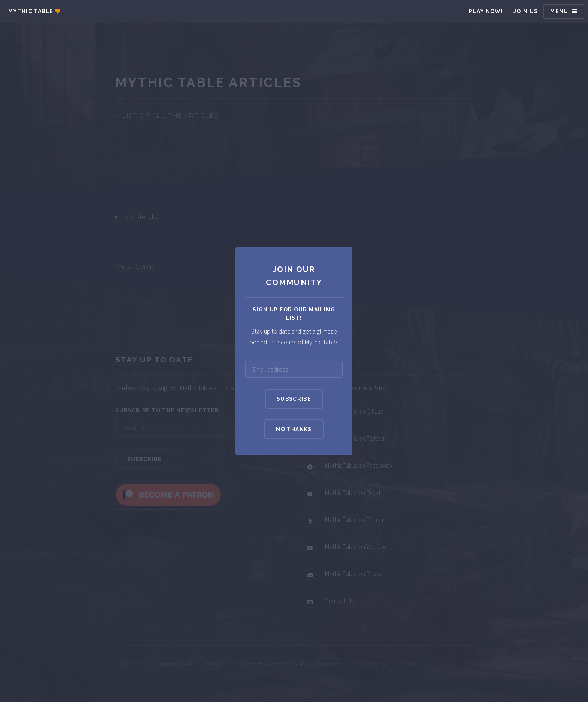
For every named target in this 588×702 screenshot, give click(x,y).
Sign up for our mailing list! (294, 314)
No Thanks (294, 429)
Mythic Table (31, 11)
